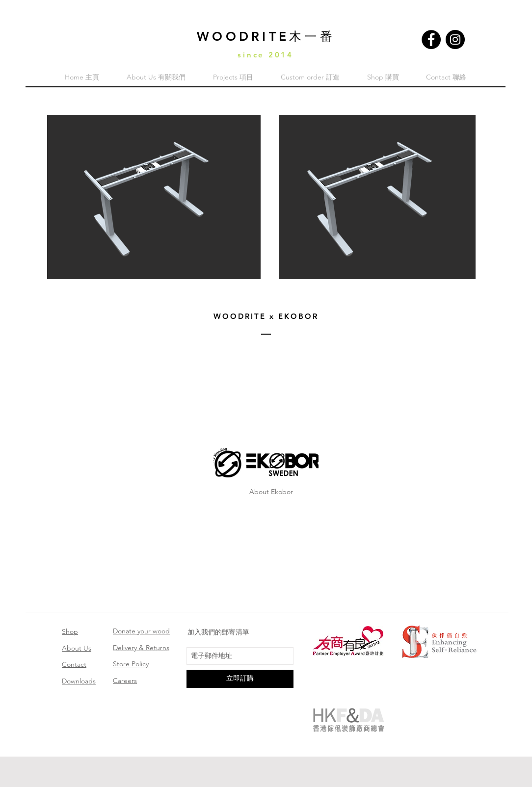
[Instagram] (455, 39)
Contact (74, 664)
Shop (70, 631)
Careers (125, 681)
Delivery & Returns (141, 648)
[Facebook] (431, 39)
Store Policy (131, 664)
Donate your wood (141, 631)
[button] (154, 197)
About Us (77, 648)
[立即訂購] (240, 679)
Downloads (79, 681)
